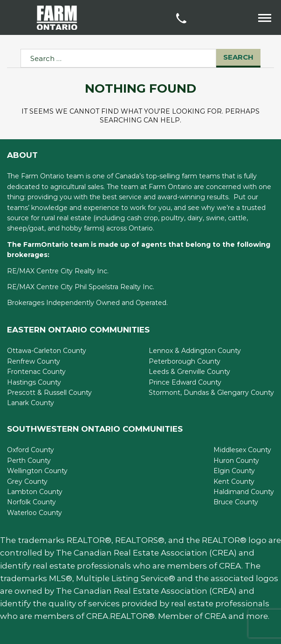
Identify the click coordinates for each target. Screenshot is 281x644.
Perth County (29, 461)
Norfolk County (31, 502)
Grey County (27, 481)
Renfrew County (34, 361)
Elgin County (234, 471)
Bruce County (236, 502)
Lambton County (35, 492)
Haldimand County (244, 492)
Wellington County (37, 471)
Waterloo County (34, 513)
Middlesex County (242, 450)
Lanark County (31, 403)
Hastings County (34, 382)
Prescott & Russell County (49, 393)
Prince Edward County (185, 382)
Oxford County (31, 450)
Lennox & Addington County (195, 351)
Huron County (236, 461)
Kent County (234, 481)
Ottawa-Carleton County (47, 351)
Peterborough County (185, 361)
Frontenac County (36, 372)
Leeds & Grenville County (189, 372)
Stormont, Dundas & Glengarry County (211, 393)
